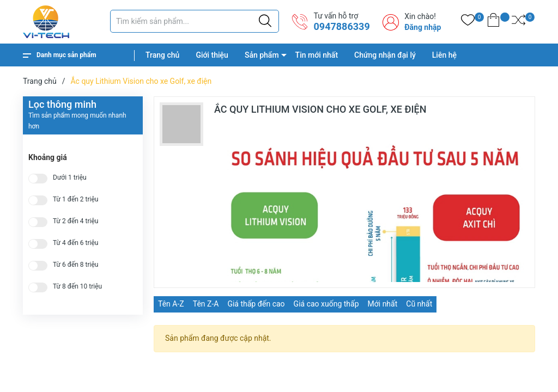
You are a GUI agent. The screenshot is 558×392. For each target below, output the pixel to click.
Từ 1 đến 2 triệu (75, 200)
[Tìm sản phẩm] (195, 21)
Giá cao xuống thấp (326, 304)
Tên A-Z (171, 304)
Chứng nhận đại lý (385, 55)
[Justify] (265, 21)
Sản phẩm (262, 55)
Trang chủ (162, 55)
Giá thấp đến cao (256, 304)
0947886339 (341, 26)
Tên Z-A (206, 304)
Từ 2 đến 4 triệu (75, 221)
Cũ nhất (419, 304)
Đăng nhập (423, 27)
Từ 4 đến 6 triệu (75, 243)
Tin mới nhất (317, 55)
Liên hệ (444, 55)
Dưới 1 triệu (70, 178)
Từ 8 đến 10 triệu (77, 287)
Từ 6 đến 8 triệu (75, 265)
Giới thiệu (212, 55)
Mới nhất (383, 304)
